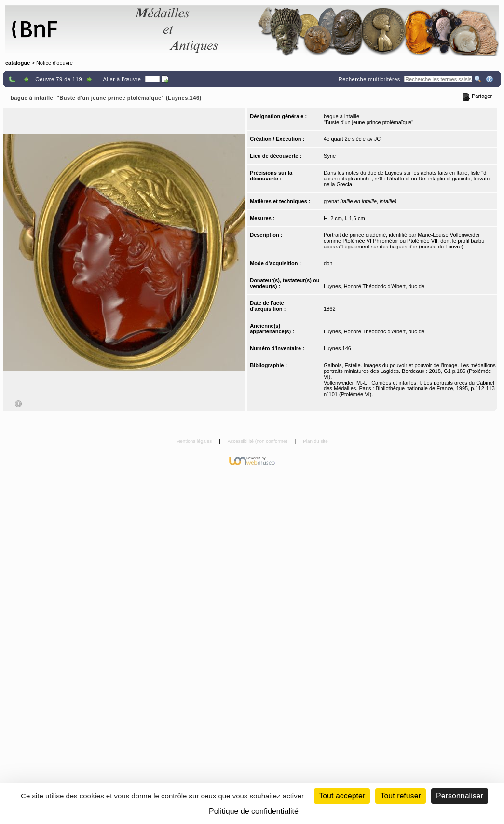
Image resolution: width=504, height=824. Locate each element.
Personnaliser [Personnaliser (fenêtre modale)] (460, 796)
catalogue (18, 63)
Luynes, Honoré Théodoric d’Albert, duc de (374, 286)
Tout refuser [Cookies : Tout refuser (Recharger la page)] (400, 796)
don (328, 263)
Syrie (330, 156)
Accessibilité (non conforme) (258, 441)
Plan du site (315, 441)
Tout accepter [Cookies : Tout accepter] (342, 796)
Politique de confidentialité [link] (254, 811)
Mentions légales (195, 441)
